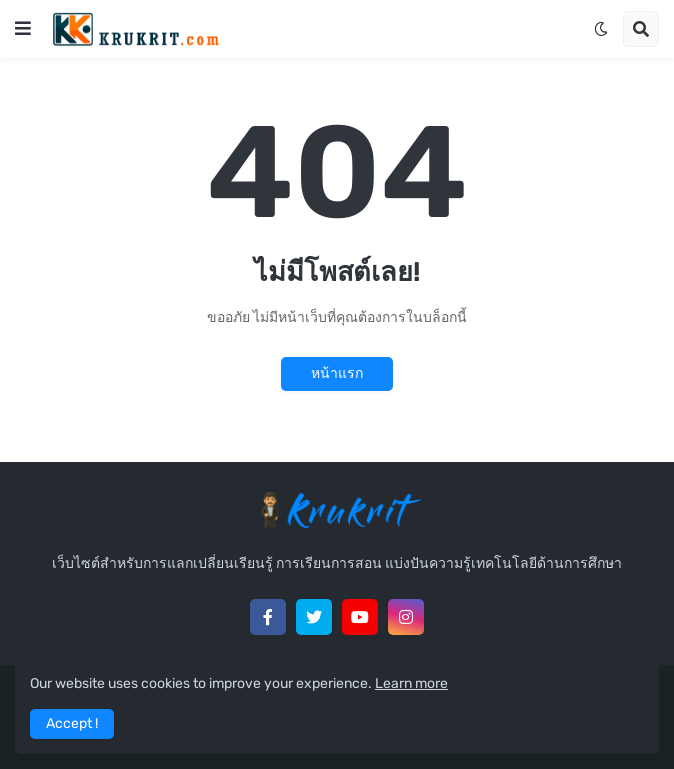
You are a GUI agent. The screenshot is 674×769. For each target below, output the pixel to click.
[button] (23, 29)
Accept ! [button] (72, 723)
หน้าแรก (337, 373)
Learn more (411, 683)
